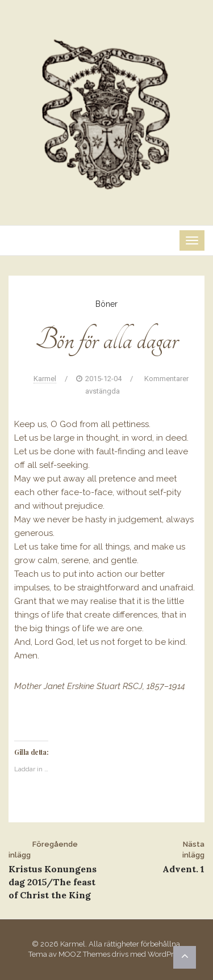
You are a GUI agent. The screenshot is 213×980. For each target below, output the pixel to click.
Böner (106, 304)
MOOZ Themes (84, 954)
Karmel (45, 379)
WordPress (166, 954)
